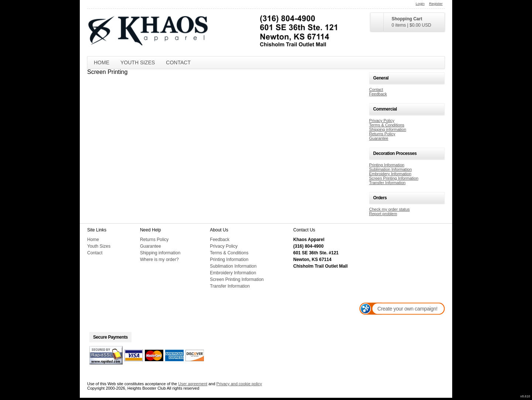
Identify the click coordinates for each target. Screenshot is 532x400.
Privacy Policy (382, 121)
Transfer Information (387, 183)
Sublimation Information (391, 169)
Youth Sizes (138, 62)
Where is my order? (159, 260)
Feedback (378, 94)
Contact (178, 62)
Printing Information (387, 165)
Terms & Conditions (387, 125)
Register (436, 4)
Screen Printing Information (394, 178)
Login (420, 4)
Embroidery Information (390, 174)
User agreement (193, 384)
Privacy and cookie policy (239, 384)
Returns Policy (382, 134)
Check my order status (389, 209)
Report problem (383, 214)
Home (102, 62)
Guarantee (379, 138)
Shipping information (388, 129)
